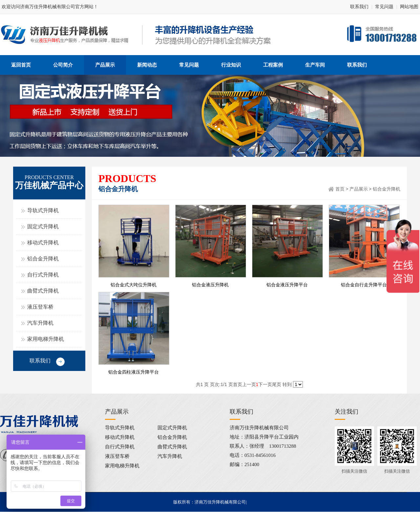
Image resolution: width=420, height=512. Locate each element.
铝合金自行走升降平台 (364, 285)
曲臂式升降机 (43, 291)
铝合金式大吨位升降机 (134, 285)
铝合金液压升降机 (210, 285)
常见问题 (384, 7)
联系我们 (359, 7)
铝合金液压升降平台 (287, 285)
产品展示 (359, 189)
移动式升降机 (43, 243)
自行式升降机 (43, 275)
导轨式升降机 (43, 210)
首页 (340, 189)
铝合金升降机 (43, 259)
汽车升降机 (40, 323)
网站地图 (409, 7)
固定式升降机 (43, 226)
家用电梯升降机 (46, 339)
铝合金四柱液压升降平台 (134, 372)
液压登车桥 (40, 307)
